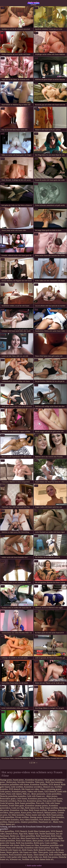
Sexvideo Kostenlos (26, 782)
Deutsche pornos (55, 799)
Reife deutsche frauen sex (44, 850)
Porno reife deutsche (15, 848)
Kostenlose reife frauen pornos (37, 848)
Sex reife (55, 848)
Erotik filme (33, 831)
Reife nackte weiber (33, 3)
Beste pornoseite (38, 794)
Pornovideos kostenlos (9, 820)
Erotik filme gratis (16, 806)
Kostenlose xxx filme (19, 810)
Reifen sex (15, 836)
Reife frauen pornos (55, 815)
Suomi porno (19, 780)
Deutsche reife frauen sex (11, 850)
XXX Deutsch (50, 791)
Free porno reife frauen (52, 801)
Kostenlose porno (19, 791)
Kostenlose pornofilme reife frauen (15, 784)
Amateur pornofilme (29, 822)
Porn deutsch (38, 813)
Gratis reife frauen (52, 841)
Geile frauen (22, 799)
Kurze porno (26, 813)
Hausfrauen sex (45, 822)
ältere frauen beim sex (30, 838)
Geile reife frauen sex (36, 796)
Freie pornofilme (7, 831)
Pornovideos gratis (8, 799)
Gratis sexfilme (51, 843)
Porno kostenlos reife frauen (21, 855)
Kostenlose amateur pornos (36, 806)
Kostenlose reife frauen (10, 845)
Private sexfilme (22, 817)
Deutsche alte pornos (49, 838)
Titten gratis (49, 780)
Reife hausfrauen (43, 836)
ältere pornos (52, 796)
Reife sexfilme (55, 855)
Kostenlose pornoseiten (38, 799)
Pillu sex (27, 794)
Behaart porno (50, 813)
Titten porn (40, 782)
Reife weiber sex (35, 857)
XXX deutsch (54, 784)
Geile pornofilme (7, 817)
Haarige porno (6, 780)
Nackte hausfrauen (47, 834)
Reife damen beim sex (44, 859)
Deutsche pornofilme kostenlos (13, 796)
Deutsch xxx (48, 787)
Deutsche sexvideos (8, 801)
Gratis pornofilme (54, 794)
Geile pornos (5, 791)
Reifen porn (11, 782)
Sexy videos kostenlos (29, 820)
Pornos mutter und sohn (35, 815)
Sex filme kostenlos (16, 815)
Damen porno (14, 822)
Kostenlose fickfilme (39, 784)
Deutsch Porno (12, 834)
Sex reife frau (14, 838)
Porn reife (40, 803)
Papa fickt (23, 834)
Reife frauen (27, 850)
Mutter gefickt (12, 852)
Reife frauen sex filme (30, 845)
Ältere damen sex (7, 824)
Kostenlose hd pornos (34, 780)
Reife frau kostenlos (54, 782)
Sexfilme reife (28, 859)
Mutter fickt (58, 822)
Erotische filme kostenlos (53, 817)
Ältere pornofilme (27, 836)
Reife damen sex (32, 808)
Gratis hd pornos (7, 803)
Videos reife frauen (35, 791)
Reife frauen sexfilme (49, 808)
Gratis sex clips (18, 808)
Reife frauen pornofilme (25, 803)
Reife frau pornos (50, 857)
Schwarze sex (15, 859)
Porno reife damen (14, 794)
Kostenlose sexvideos (33, 787)
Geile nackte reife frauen (17, 857)
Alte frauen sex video (30, 789)
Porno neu (22, 801)
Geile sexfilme (17, 787)
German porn (44, 831)
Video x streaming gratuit (51, 789)
